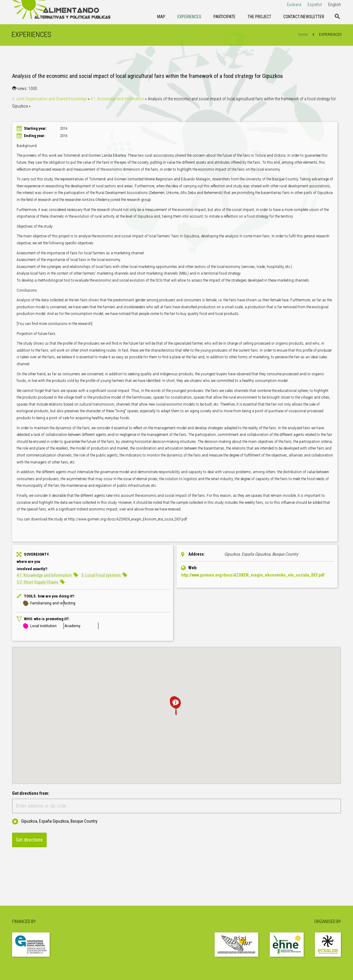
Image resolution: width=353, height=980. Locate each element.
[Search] (337, 17)
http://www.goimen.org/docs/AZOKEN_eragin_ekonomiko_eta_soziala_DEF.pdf (253, 576)
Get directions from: (31, 794)
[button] (176, 707)
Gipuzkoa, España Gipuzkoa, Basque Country (55, 822)
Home (302, 35)
